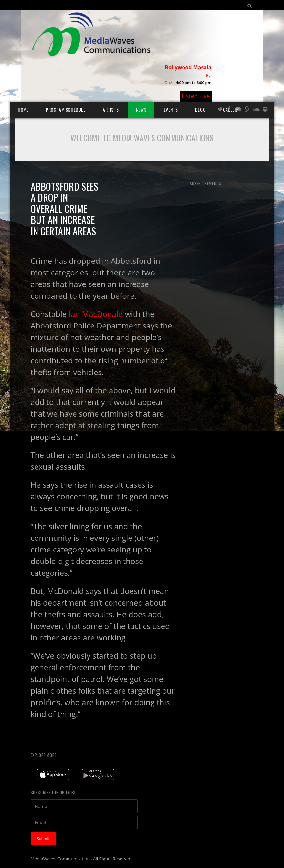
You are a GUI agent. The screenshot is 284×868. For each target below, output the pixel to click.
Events (171, 110)
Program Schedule (66, 110)
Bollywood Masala (188, 67)
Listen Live (196, 96)
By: (209, 76)
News (141, 110)
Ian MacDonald (97, 314)
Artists (111, 110)
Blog (200, 110)
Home (23, 110)
